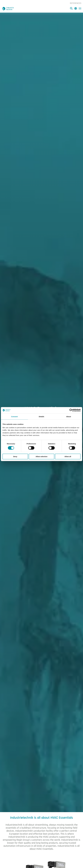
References (76, 3)
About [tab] (69, 416)
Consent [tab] (14, 416)
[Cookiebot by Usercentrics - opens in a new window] (71, 410)
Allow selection (41, 457)
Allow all (68, 457)
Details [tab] (41, 416)
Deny (15, 457)
